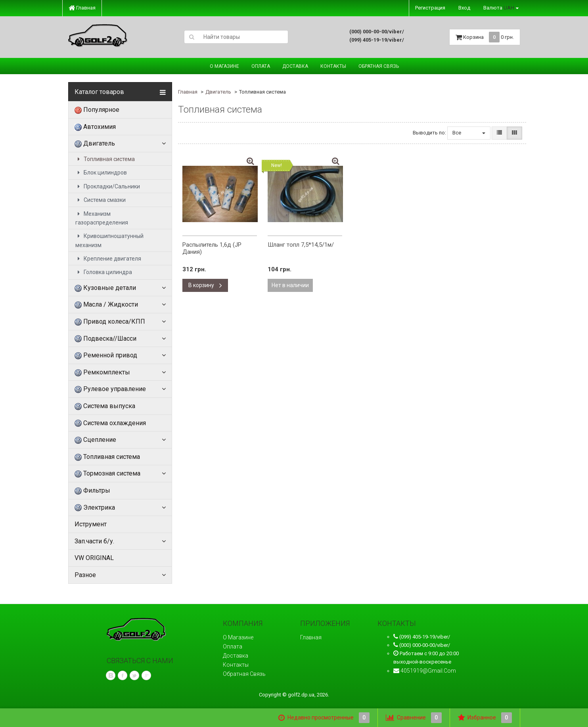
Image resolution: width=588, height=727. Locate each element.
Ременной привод (106, 355)
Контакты (333, 66)
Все (469, 133)
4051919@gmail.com (428, 671)
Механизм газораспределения (102, 218)
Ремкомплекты (102, 372)
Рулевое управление (110, 389)
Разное (85, 575)
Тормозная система (107, 474)
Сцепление (95, 440)
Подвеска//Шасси (105, 339)
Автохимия (95, 127)
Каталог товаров (99, 92)
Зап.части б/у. (94, 541)
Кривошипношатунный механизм (109, 240)
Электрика (95, 508)
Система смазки (101, 200)
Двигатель (95, 144)
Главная (82, 8)
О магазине (224, 66)
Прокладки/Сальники (108, 186)
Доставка (295, 66)
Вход (464, 8)
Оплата (261, 66)
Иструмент (91, 524)
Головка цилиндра (104, 272)
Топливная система (105, 159)
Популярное (97, 110)
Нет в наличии (290, 285)
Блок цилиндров (101, 173)
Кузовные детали (105, 288)
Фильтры (92, 491)
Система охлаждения (110, 423)
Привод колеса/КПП (110, 322)
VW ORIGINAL (94, 558)
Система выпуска (105, 406)
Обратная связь (379, 66)
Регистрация (430, 8)
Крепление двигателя (108, 259)
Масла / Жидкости (106, 305)
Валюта (499, 8)
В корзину (205, 285)
